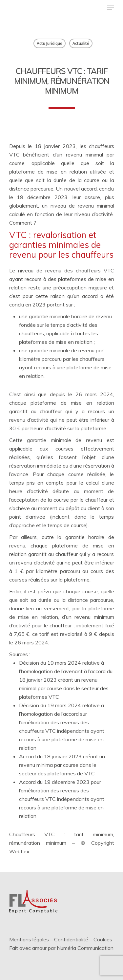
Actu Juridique (50, 43)
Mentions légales (29, 939)
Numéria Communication (85, 948)
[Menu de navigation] (111, 8)
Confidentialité (71, 939)
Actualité (81, 43)
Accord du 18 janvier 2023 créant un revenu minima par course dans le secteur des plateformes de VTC (62, 765)
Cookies (103, 939)
